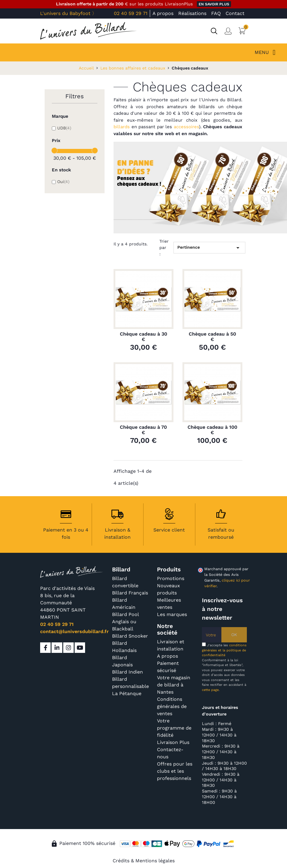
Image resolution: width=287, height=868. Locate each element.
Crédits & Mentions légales (144, 861)
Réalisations (192, 13)
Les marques (172, 614)
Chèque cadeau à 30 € (143, 337)
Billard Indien (127, 672)
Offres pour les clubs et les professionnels (175, 771)
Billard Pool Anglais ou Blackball (125, 622)
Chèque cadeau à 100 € (212, 430)
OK (234, 635)
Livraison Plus (173, 742)
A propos (163, 13)
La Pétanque (127, 693)
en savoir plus (214, 4)
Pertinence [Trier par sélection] (209, 248)
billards (122, 127)
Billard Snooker (130, 636)
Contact (235, 13)
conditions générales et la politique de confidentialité (224, 650)
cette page (210, 690)
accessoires (186, 127)
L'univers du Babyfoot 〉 (68, 13)
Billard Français (130, 593)
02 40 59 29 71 (131, 13)
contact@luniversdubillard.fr (74, 631)
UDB (64, 128)
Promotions (171, 578)
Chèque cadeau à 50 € (212, 337)
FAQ (216, 13)
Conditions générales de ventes (172, 706)
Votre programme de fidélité (174, 728)
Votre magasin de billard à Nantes (174, 685)
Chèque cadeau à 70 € (143, 430)
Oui (63, 182)
